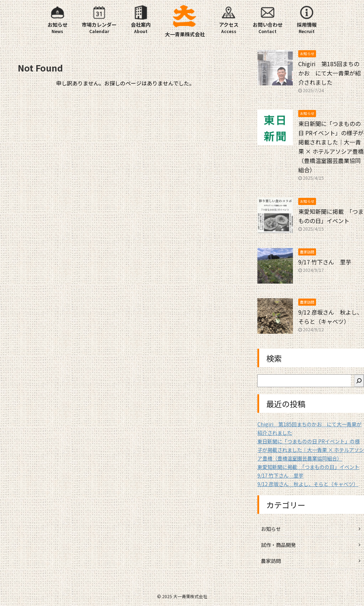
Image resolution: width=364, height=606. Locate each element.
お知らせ (271, 529)
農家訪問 (271, 561)
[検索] (359, 381)
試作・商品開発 (278, 545)
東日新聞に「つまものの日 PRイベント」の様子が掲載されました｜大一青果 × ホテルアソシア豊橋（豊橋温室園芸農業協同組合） (311, 450)
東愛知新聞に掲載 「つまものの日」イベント (308, 467)
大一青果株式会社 (185, 34)
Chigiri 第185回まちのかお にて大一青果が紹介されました (330, 73)
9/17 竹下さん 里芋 (325, 262)
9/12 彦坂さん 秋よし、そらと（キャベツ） (308, 484)
